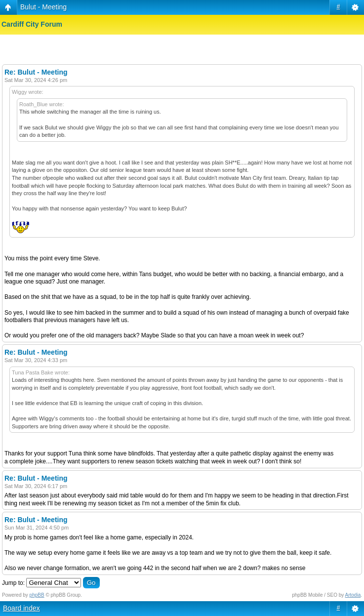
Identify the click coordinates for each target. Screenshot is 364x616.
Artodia (353, 595)
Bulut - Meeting (43, 7)
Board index (21, 608)
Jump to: (13, 583)
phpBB (37, 595)
